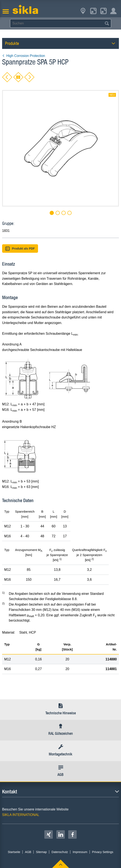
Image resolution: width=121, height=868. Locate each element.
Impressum (80, 852)
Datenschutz (60, 852)
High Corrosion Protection (24, 56)
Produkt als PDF (20, 249)
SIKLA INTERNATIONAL (21, 815)
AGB (28, 852)
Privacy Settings (103, 852)
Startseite (14, 852)
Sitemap (41, 852)
